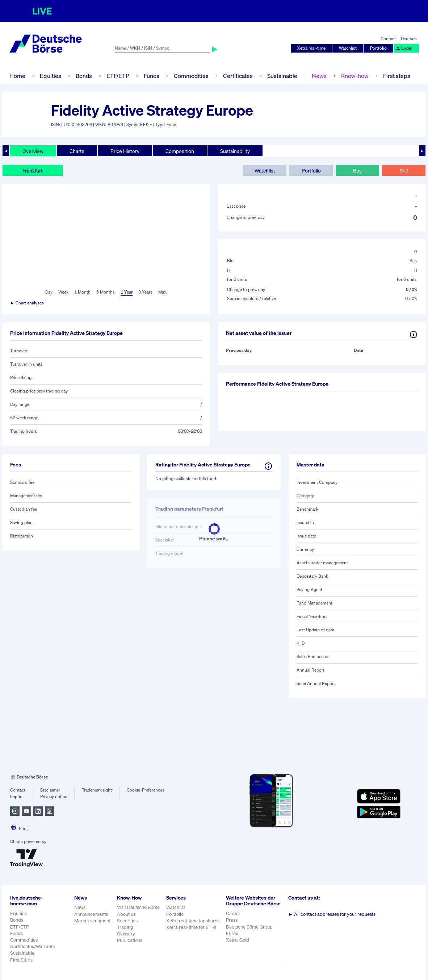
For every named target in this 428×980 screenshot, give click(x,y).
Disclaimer (50, 790)
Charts (77, 151)
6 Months (106, 292)
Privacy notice (54, 796)
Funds (152, 76)
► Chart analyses (27, 303)
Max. (163, 292)
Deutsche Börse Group (249, 927)
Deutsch (409, 39)
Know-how (355, 76)
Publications (130, 940)
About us (126, 914)
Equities (51, 76)
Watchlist (348, 48)
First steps (397, 76)
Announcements (91, 914)
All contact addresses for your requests (332, 914)
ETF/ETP (118, 76)
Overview (33, 151)
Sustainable (282, 76)
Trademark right (97, 790)
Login (404, 48)
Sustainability (235, 151)
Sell (404, 171)
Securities (127, 921)
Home (17, 76)
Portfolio (378, 48)
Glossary (126, 934)
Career (233, 913)
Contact (388, 39)
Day (49, 292)
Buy (357, 171)
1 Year (127, 292)
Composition (180, 151)
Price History (125, 151)
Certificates (238, 76)
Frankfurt (33, 171)
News (319, 76)
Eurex (232, 933)
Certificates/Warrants (32, 946)
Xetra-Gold (238, 940)
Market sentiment (92, 921)
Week (63, 292)
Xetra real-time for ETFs (191, 927)
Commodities (191, 76)
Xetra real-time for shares (193, 921)
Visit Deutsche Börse (138, 907)
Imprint (17, 796)
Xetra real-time (311, 48)
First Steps (21, 960)
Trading (125, 927)
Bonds (84, 76)
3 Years (145, 292)
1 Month (82, 292)
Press (232, 920)
